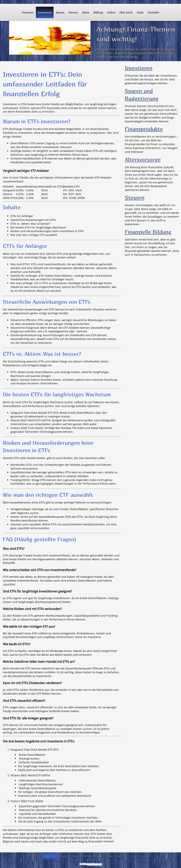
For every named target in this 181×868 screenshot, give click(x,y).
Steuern (135, 198)
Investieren (139, 68)
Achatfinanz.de (94, 864)
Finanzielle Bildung (148, 232)
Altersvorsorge (143, 159)
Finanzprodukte (144, 129)
